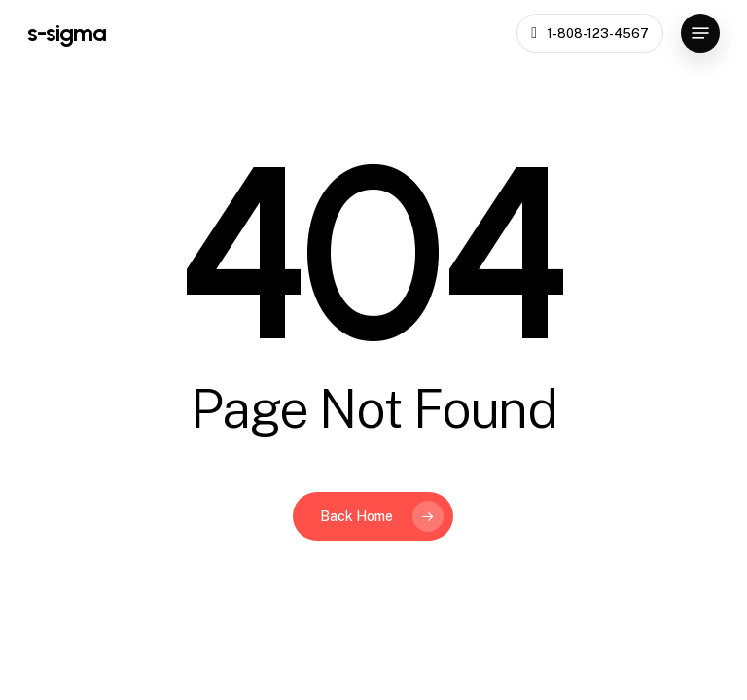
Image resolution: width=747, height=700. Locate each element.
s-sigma (67, 33)
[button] (700, 33)
